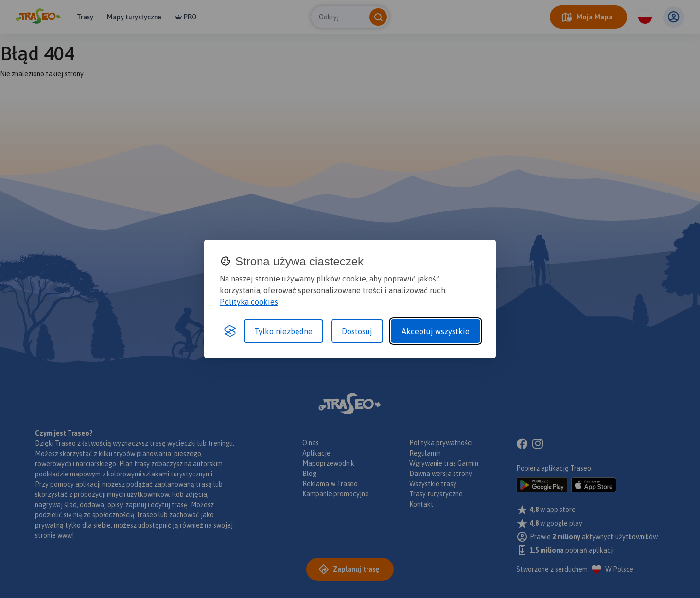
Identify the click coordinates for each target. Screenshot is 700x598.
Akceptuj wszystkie (436, 331)
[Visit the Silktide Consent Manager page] (230, 331)
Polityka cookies (249, 302)
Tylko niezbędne (283, 331)
